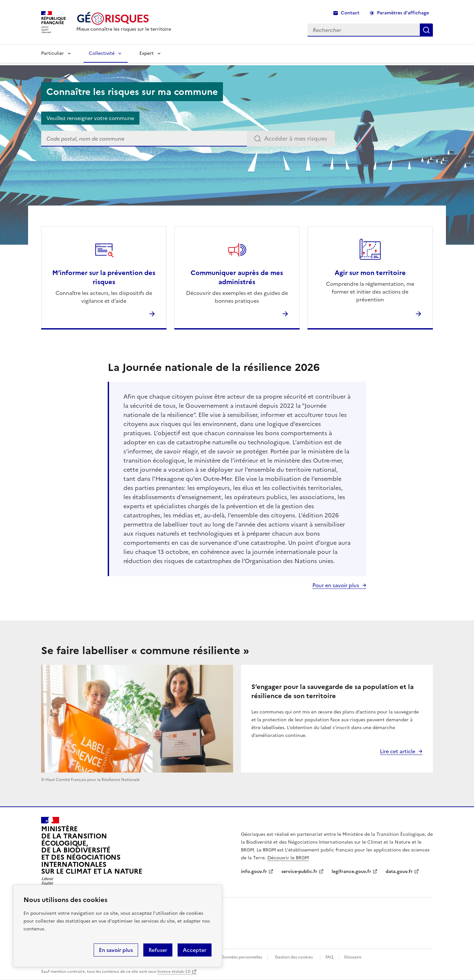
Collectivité (102, 53)
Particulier (53, 53)
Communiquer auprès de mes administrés (237, 277)
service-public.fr (299, 872)
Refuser (158, 950)
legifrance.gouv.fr (351, 872)
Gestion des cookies (294, 957)
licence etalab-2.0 (174, 972)
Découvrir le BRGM (288, 858)
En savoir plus (116, 950)
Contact (350, 13)
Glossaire (353, 957)
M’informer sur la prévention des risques (104, 277)
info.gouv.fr (254, 872)
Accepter (195, 950)
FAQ (329, 957)
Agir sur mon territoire (370, 273)
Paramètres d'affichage (403, 13)
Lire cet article (398, 751)
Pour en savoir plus (336, 585)
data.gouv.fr (399, 872)
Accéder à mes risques (296, 138)
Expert (147, 53)
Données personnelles (242, 957)
